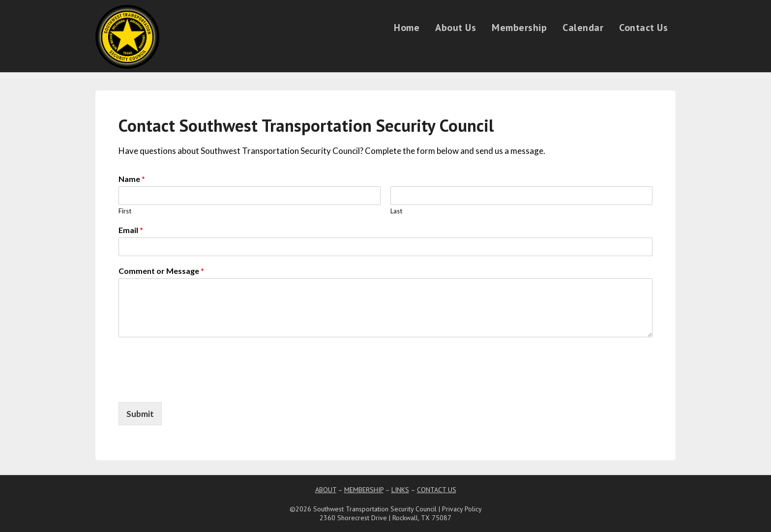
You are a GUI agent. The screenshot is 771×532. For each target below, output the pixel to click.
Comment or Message (161, 271)
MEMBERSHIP (364, 490)
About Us (456, 28)
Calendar (583, 28)
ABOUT (326, 490)
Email (131, 230)
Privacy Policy (462, 509)
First (125, 211)
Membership (519, 28)
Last (396, 211)
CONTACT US (437, 490)
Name (132, 179)
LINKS (400, 490)
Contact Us (643, 28)
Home (407, 28)
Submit (140, 414)
